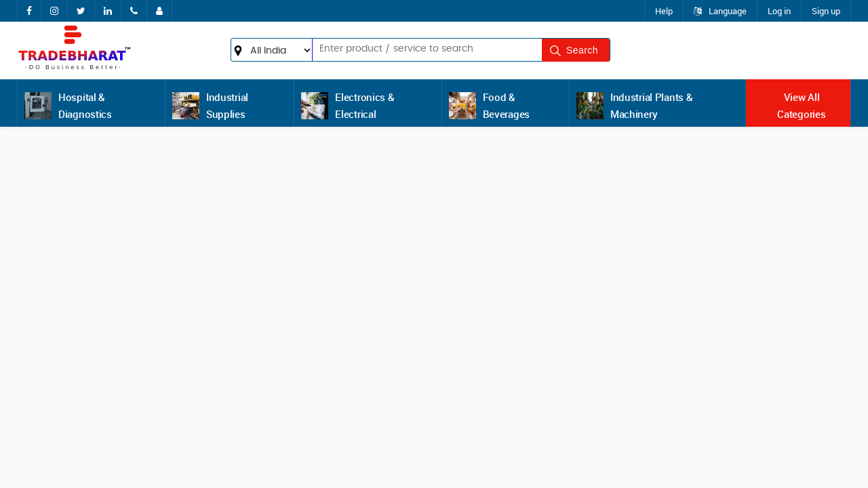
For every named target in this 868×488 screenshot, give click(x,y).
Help (664, 11)
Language (720, 11)
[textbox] (406, 49)
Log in (779, 11)
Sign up (826, 11)
